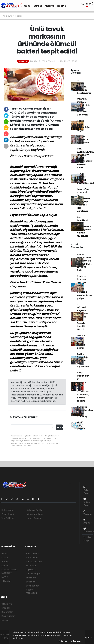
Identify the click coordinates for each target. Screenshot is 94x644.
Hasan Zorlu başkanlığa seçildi (83, 126)
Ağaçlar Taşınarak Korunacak (83, 139)
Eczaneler (31, 566)
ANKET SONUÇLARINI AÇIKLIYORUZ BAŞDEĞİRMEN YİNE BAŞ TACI (85, 262)
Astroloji (5, 620)
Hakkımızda (7, 510)
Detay (63, 641)
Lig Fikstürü (32, 570)
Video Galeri (87, 502)
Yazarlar (88, 513)
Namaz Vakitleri (34, 562)
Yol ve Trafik (32, 558)
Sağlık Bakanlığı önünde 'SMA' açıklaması (83, 360)
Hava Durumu (33, 554)
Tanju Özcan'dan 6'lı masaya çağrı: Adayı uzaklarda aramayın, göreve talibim (83, 387)
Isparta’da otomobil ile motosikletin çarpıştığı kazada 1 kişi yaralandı (84, 200)
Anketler (6, 608)
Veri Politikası (8, 518)
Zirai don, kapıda (81, 426)
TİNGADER (6, 581)
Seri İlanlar (31, 582)
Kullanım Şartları (35, 510)
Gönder (60, 427)
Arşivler (87, 522)
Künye (5, 577)
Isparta (62, 6)
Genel (28, 6)
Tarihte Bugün (33, 574)
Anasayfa (8, 16)
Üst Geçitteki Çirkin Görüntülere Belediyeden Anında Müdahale (84, 226)
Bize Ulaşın (87, 539)
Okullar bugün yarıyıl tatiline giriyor (81, 342)
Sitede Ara (7, 604)
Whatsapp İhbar (35, 514)
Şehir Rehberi (33, 586)
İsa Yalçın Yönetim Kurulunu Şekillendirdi (84, 87)
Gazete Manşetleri (31, 591)
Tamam (76, 641)
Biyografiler (7, 612)
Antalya (50, 6)
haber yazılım (7, 640)
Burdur (38, 6)
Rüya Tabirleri (8, 616)
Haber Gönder (34, 518)
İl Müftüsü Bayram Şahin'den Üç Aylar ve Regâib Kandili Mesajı (83, 317)
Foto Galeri (87, 490)
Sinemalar (31, 578)
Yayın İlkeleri (8, 514)
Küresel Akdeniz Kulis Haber (9, 571)
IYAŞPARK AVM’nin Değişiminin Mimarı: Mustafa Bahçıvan (84, 107)
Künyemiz (89, 530)
